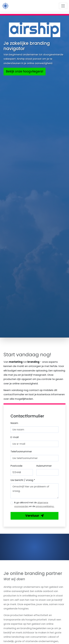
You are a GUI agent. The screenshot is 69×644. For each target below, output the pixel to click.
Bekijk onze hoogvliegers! (25, 71)
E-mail (15, 439)
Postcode (16, 468)
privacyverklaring (45, 508)
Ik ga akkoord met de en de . (34, 506)
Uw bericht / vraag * (23, 482)
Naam (14, 425)
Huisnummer (44, 468)
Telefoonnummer (21, 453)
